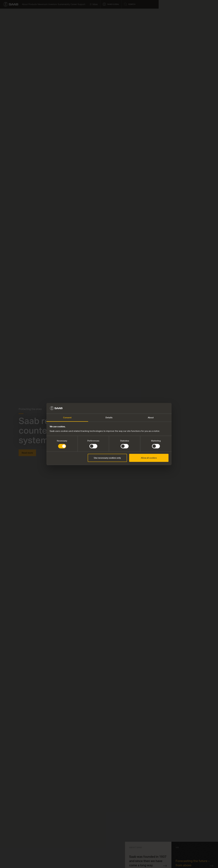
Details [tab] (109, 417)
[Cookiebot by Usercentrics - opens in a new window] (156, 408)
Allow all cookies (149, 458)
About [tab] (151, 417)
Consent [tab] (67, 417)
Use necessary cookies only (107, 458)
